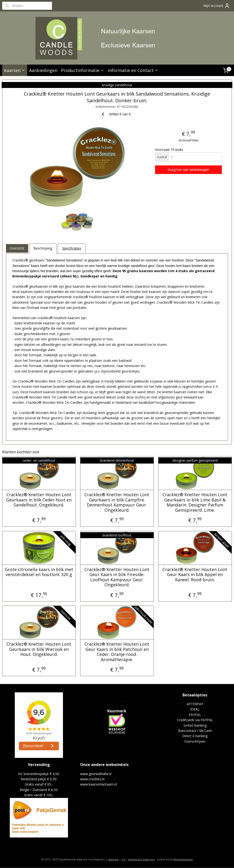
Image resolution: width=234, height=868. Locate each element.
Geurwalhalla (117, 695)
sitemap (113, 859)
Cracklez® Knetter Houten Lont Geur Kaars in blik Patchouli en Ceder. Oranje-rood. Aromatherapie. (117, 652)
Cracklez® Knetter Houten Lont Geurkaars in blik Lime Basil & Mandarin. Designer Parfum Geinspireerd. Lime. (195, 502)
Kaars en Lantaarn (117, 700)
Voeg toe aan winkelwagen (188, 170)
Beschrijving (43, 248)
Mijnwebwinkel (183, 859)
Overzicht (17, 248)
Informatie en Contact (133, 70)
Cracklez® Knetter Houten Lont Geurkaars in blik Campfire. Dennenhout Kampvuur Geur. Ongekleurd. (117, 502)
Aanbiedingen (43, 70)
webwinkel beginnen (141, 859)
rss (123, 859)
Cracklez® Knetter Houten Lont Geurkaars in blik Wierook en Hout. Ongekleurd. (39, 649)
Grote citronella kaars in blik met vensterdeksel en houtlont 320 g (39, 572)
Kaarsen (15, 70)
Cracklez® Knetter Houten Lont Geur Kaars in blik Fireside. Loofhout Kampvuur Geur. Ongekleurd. (117, 577)
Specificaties (72, 248)
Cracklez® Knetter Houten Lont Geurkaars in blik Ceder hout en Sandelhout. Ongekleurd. (39, 500)
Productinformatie (83, 70)
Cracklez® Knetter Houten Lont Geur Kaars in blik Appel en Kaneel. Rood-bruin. (195, 574)
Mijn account (217, 6)
